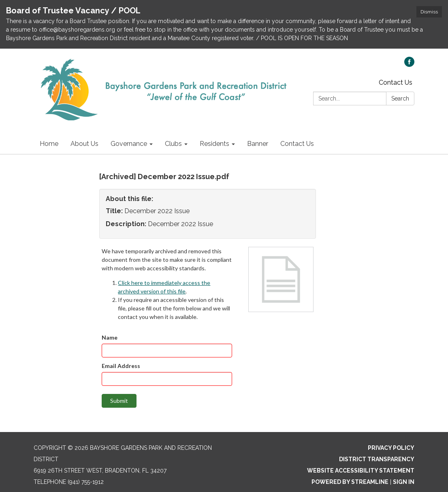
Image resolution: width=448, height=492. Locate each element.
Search (400, 98)
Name (110, 337)
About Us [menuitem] (84, 144)
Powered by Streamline (350, 482)
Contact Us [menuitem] (297, 144)
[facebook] (409, 65)
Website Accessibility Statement (361, 471)
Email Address (121, 366)
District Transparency (377, 459)
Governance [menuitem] (129, 144)
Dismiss (429, 12)
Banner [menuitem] (258, 144)
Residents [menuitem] (214, 144)
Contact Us (396, 82)
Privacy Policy (391, 448)
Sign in (404, 482)
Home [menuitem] (49, 144)
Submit (119, 401)
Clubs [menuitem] (173, 144)
